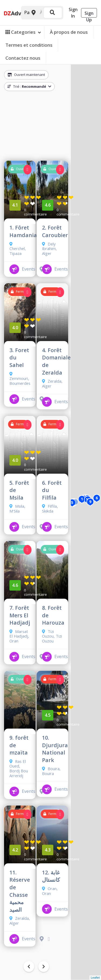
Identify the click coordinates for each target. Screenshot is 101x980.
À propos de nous (69, 32)
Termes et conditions (29, 45)
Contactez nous (23, 58)
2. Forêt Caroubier (55, 231)
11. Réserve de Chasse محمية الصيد (20, 891)
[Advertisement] (36, 127)
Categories (23, 32)
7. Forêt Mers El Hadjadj (20, 615)
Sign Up (89, 14)
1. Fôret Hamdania (23, 231)
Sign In (73, 13)
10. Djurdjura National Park (55, 749)
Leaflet (95, 978)
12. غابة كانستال (51, 876)
